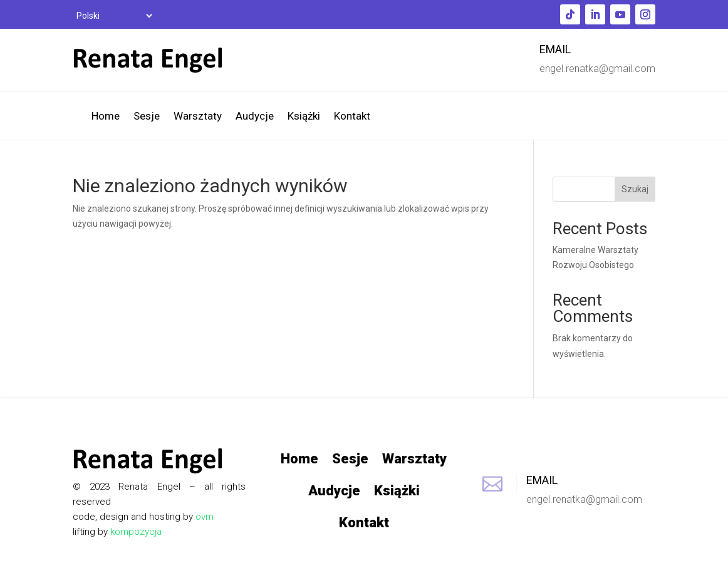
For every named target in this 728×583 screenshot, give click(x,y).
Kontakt (352, 117)
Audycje (255, 117)
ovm (205, 517)
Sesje (147, 117)
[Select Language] (113, 16)
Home (106, 117)
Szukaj (635, 189)
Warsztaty (198, 117)
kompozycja (136, 532)
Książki (304, 117)
